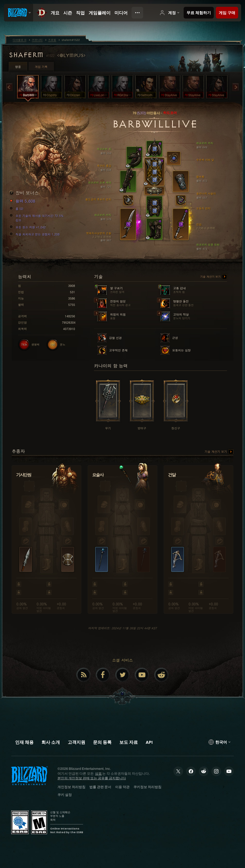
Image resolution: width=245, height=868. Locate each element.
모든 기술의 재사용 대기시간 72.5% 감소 (37, 218)
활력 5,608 (23, 201)
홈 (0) (17, 209)
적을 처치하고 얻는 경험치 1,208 (35, 234)
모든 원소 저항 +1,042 (28, 227)
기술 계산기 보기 (214, 277)
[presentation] (19, 13)
